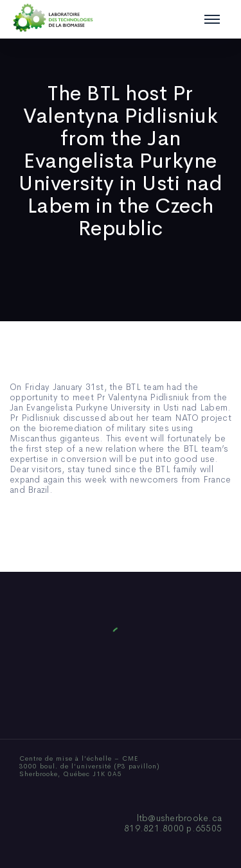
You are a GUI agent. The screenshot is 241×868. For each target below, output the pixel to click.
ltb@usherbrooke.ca (180, 818)
